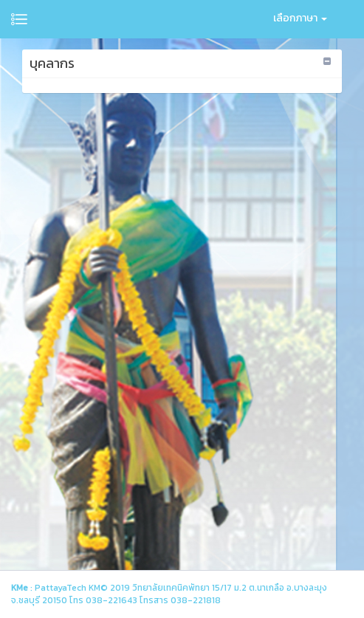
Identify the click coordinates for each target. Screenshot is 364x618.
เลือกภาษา (300, 18)
